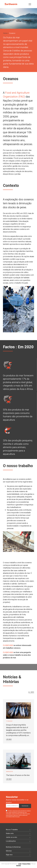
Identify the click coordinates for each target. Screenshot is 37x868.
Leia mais (9, 739)
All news (31, 692)
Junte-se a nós (11, 837)
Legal (20, 864)
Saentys (18, 866)
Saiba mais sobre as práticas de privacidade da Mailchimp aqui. (17, 816)
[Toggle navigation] (30, 4)
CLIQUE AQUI (8, 645)
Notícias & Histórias (13, 847)
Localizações (11, 841)
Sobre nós (10, 833)
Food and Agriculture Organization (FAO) (16, 95)
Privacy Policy (26, 864)
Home (5, 33)
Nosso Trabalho (12, 830)
